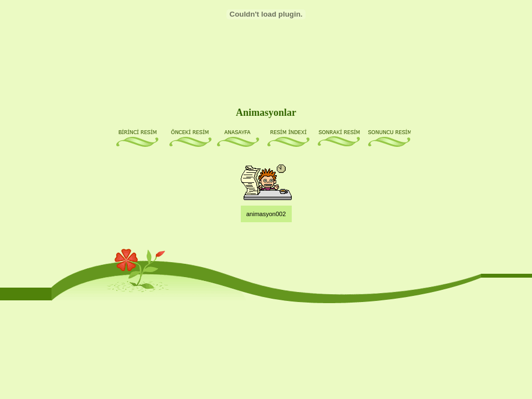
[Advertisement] (268, 62)
